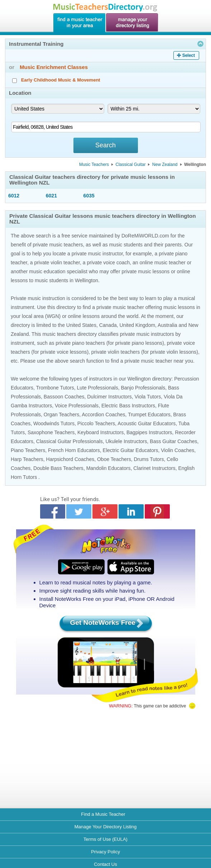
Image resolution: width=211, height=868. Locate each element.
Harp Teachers (27, 459)
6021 (51, 196)
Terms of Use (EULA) (105, 839)
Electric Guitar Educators (131, 450)
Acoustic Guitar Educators (147, 423)
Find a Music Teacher (103, 814)
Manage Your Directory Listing (105, 827)
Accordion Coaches (103, 415)
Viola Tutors (148, 397)
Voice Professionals (77, 406)
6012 (14, 196)
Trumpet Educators (149, 415)
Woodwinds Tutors (54, 423)
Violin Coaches (178, 450)
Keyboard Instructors (100, 432)
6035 (89, 196)
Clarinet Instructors (154, 468)
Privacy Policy (105, 852)
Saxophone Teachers (51, 432)
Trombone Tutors (55, 388)
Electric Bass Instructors (128, 406)
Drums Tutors (149, 459)
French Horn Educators (74, 450)
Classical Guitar (130, 165)
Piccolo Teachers (96, 423)
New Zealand (165, 165)
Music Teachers (94, 165)
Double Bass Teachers (58, 468)
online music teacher (163, 263)
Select (189, 55)
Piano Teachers (28, 450)
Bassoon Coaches (64, 397)
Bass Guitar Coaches (173, 441)
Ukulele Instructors (126, 441)
